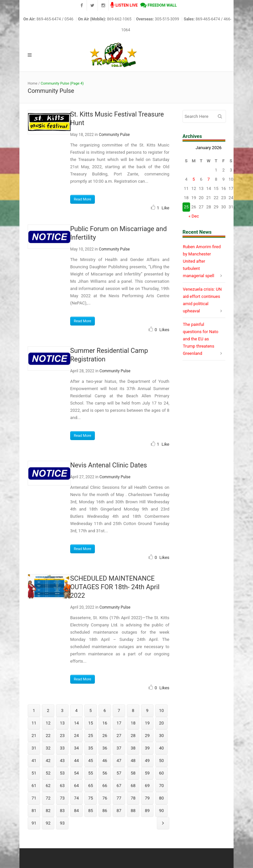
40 (162, 748)
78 (133, 798)
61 (34, 786)
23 (62, 736)
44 (77, 761)
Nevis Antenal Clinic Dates (109, 465)
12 (48, 723)
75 (91, 798)
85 (91, 811)
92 (48, 823)
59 (147, 773)
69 (147, 786)
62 (48, 786)
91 (34, 823)
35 (91, 748)
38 (133, 748)
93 (62, 823)
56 (105, 773)
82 (48, 811)
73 (62, 798)
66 (105, 786)
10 (162, 710)
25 (91, 736)
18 (133, 723)
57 (119, 773)
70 (162, 786)
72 (48, 798)
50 (162, 761)
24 (77, 736)
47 (119, 761)
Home (33, 83)
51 (34, 773)
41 (34, 761)
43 (62, 761)
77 (119, 798)
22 (48, 736)
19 (147, 723)
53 (62, 773)
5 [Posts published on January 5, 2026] (194, 179)
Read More (83, 199)
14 (77, 723)
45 (91, 761)
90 (162, 811)
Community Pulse (114, 135)
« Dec (194, 216)
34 (77, 748)
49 (147, 761)
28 (133, 736)
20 (162, 723)
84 (77, 811)
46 (105, 761)
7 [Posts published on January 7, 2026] (209, 179)
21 (34, 736)
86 (105, 811)
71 (34, 798)
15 (91, 723)
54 (77, 773)
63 (62, 786)
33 (62, 748)
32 (48, 748)
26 (105, 736)
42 (48, 761)
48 (133, 761)
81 (34, 811)
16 (105, 723)
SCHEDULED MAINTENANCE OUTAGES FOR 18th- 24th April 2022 (115, 587)
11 (34, 723)
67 (119, 786)
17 (119, 723)
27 (119, 736)
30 (162, 736)
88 (133, 811)
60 (162, 773)
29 (147, 736)
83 (62, 811)
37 (119, 748)
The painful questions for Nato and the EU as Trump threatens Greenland (201, 339)
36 (105, 748)
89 (147, 811)
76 (105, 798)
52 (48, 773)
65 (91, 786)
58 (133, 773)
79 (147, 798)
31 (34, 748)
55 (91, 773)
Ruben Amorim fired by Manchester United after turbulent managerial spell (202, 261)
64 (77, 786)
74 (77, 798)
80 (162, 798)
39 (147, 748)
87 (119, 811)
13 (62, 723)
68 (133, 786)
